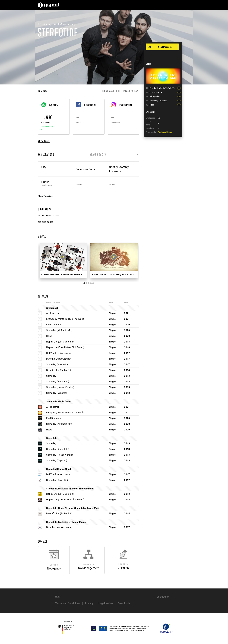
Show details (44, 141)
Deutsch (165, 597)
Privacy (89, 603)
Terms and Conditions (68, 603)
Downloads (124, 603)
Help (58, 597)
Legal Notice (106, 603)
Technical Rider (165, 132)
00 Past (57, 216)
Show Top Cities (45, 196)
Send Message (165, 47)
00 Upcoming (45, 216)
